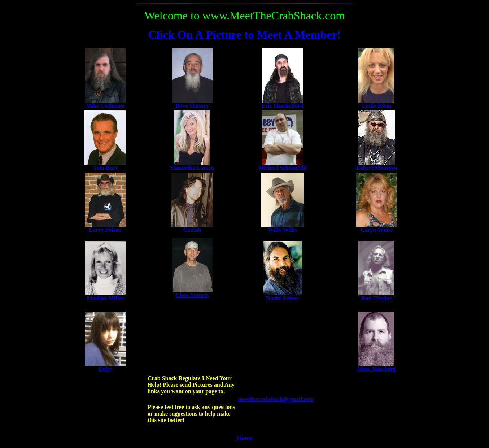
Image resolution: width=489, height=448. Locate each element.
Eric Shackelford (283, 106)
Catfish (192, 230)
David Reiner (282, 298)
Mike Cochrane (105, 106)
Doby (105, 369)
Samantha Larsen (192, 168)
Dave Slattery (192, 106)
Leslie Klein (377, 106)
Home (245, 438)
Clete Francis (192, 295)
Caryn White (377, 230)
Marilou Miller (105, 298)
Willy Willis (283, 230)
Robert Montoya (377, 168)
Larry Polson (105, 230)
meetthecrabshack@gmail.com (276, 399)
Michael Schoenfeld (283, 168)
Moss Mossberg (376, 369)
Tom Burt (105, 168)
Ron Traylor (376, 298)
